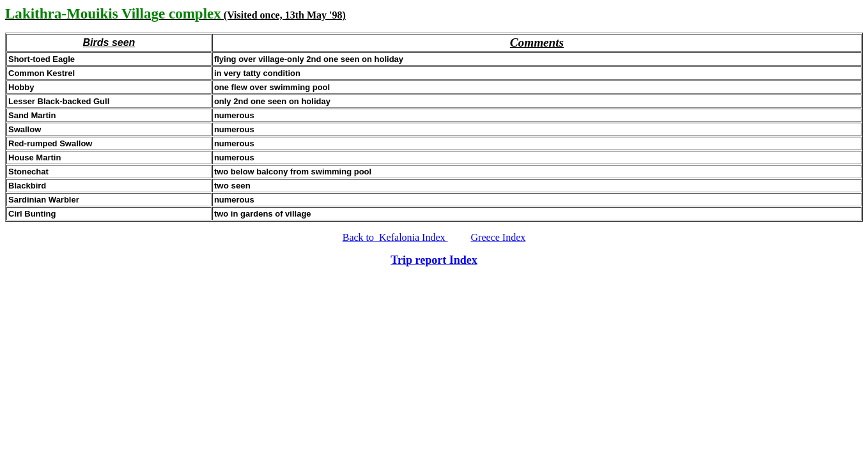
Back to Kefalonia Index (395, 237)
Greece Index (499, 237)
